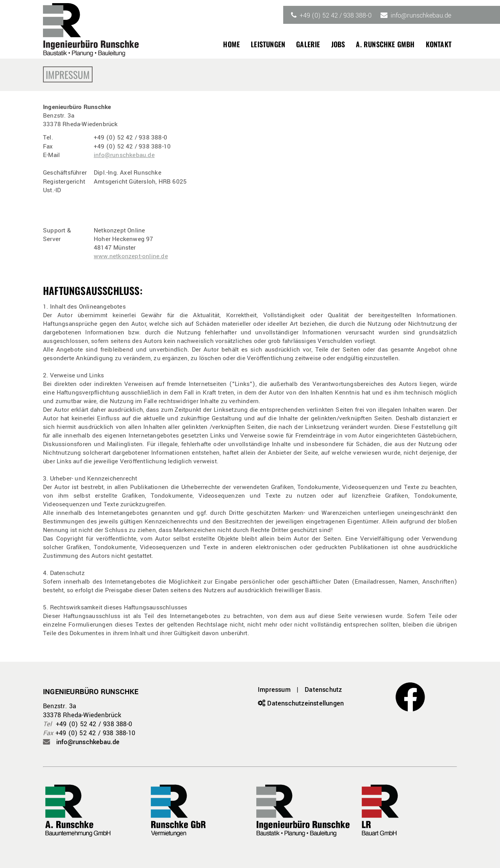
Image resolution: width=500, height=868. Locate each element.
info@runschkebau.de (421, 15)
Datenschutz (323, 690)
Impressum (274, 690)
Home (231, 44)
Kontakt (439, 44)
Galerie (308, 44)
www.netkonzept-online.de (131, 256)
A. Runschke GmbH (385, 44)
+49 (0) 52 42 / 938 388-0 (336, 15)
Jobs (338, 44)
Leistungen (268, 44)
